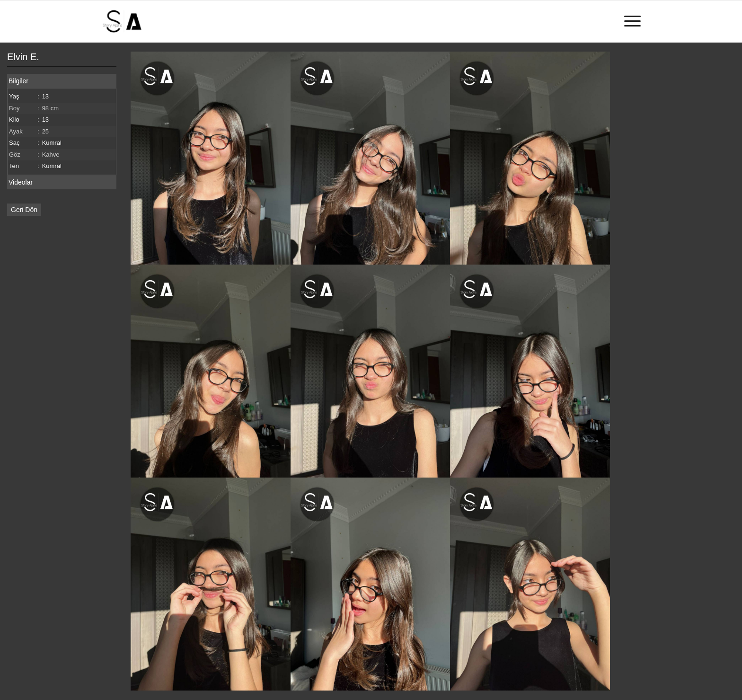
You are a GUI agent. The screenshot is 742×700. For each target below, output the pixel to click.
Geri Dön (24, 210)
